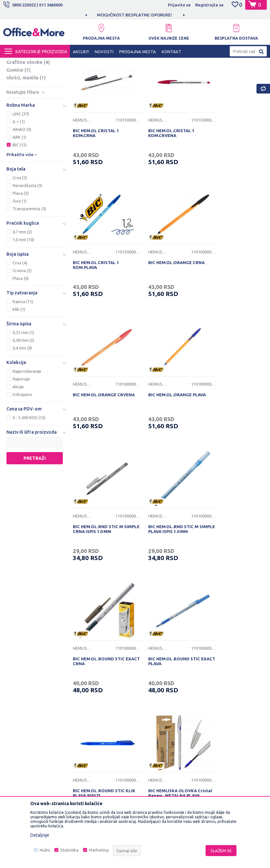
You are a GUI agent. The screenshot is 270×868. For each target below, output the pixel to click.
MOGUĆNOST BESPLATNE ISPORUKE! (135, 15)
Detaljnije (40, 835)
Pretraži (35, 516)
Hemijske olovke (30, 89)
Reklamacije (150, 705)
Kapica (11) (23, 359)
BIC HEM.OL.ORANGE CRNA (100, 303)
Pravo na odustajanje (159, 725)
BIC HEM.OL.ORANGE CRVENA (160, 306)
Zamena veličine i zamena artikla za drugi (164, 739)
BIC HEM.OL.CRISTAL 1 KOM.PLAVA (227, 182)
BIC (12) (20, 202)
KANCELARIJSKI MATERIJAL (82, 64)
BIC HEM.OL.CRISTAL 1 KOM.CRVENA (161, 182)
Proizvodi (42, 64)
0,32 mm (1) (23, 390)
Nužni (45, 850)
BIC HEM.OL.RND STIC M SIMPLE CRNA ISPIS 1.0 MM (100, 430)
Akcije (18, 444)
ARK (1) (19, 195)
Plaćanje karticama (157, 695)
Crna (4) (20, 321)
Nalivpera (21, 97)
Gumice (19, 128)
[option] (135, 15)
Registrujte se (209, 5)
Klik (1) (19, 367)
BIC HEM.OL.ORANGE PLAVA (233, 303)
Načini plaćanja (153, 685)
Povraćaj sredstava (157, 715)
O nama (83, 645)
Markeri (20, 112)
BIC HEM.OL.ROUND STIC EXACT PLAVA (98, 553)
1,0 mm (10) (23, 297)
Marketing (99, 850)
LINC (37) (21, 172)
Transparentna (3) (29, 266)
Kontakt (83, 675)
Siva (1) (19, 259)
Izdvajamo (22, 452)
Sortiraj (216, 74)
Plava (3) (21, 251)
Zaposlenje (87, 655)
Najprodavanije (27, 429)
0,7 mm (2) (22, 290)
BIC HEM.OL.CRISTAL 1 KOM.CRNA (95, 182)
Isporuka (147, 675)
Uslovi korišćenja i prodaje (164, 645)
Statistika (69, 850)
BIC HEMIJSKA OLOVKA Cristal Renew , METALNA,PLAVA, (228, 556)
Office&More (15, 64)
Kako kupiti (149, 665)
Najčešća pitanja (92, 685)
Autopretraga (183, 74)
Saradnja (84, 665)
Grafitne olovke (28, 120)
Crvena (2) (22, 328)
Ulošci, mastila (26, 135)
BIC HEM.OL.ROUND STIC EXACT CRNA (230, 430)
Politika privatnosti (157, 655)
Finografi (22, 104)
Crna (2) (20, 235)
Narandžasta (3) (27, 243)
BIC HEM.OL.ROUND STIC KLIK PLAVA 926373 (164, 553)
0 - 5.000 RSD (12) (29, 475)
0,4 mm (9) (22, 406)
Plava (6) (21, 336)
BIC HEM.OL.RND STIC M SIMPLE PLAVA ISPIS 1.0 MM (166, 430)
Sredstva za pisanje (131, 64)
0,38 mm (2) (23, 398)
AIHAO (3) (22, 187)
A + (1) (19, 179)
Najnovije (21, 437)
